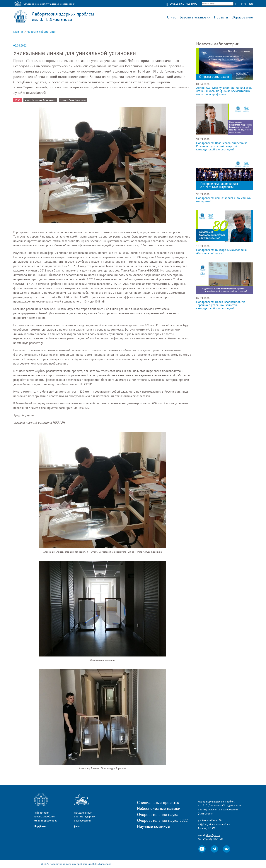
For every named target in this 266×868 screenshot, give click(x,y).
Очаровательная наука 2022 (162, 821)
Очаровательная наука (158, 815)
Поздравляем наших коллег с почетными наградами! (224, 200)
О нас (172, 17)
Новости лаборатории (42, 32)
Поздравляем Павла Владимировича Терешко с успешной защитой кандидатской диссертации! (221, 305)
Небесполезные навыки (159, 809)
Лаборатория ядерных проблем (63, 17)
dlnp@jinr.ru (213, 835)
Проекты (221, 17)
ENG (250, 4)
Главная (18, 32)
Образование (242, 17)
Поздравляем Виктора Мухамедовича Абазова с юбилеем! (221, 252)
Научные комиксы (154, 826)
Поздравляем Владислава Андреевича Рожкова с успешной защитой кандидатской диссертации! (222, 146)
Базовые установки (195, 17)
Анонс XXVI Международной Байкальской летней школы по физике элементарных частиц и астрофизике (224, 91)
